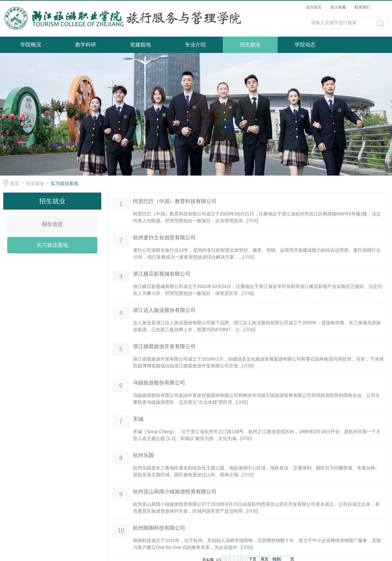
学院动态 (305, 45)
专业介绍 (195, 45)
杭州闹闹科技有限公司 (159, 528)
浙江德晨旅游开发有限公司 (164, 346)
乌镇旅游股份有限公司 (159, 383)
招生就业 (250, 45)
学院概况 (31, 45)
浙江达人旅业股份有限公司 (164, 310)
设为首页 (314, 7)
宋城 (138, 419)
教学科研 (86, 45)
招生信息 (52, 224)
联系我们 (362, 7)
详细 (253, 221)
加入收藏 (338, 7)
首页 (15, 183)
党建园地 (140, 45)
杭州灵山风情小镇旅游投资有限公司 (175, 492)
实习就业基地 (64, 183)
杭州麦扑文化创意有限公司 (164, 238)
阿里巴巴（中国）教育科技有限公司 (175, 201)
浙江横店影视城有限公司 (162, 274)
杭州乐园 (143, 455)
